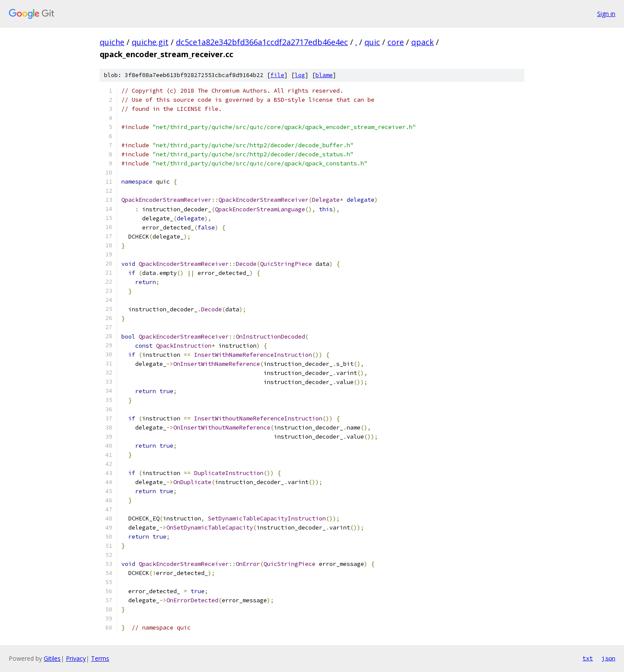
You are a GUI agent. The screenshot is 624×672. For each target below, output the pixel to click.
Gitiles (52, 658)
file (277, 75)
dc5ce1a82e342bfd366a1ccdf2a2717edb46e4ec (262, 42)
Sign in (606, 14)
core (396, 42)
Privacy (76, 658)
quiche (112, 42)
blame (324, 75)
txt (588, 658)
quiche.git (150, 42)
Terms (100, 658)
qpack (422, 42)
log (300, 75)
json (608, 658)
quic (372, 42)
